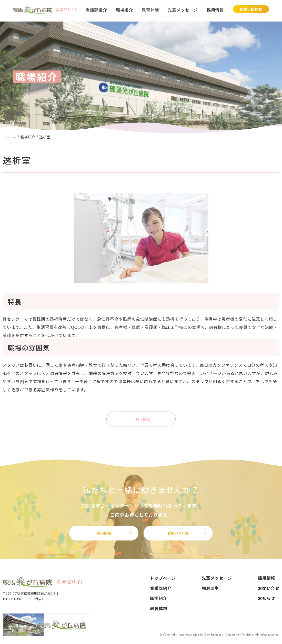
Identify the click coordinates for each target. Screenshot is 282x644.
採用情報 (215, 10)
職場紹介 (124, 10)
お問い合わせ (251, 9)
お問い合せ (269, 588)
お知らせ (266, 598)
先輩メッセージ (183, 10)
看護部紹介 (96, 10)
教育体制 (150, 10)
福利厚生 (210, 588)
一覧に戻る (141, 419)
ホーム (11, 137)
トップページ (163, 578)
